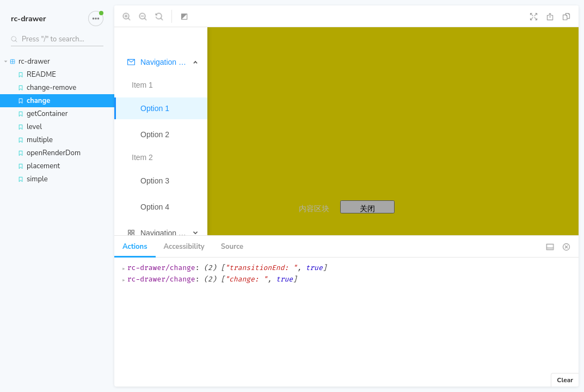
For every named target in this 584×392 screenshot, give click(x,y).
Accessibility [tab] (184, 247)
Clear (565, 380)
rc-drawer (28, 19)
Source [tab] (232, 247)
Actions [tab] (135, 247)
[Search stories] (57, 39)
